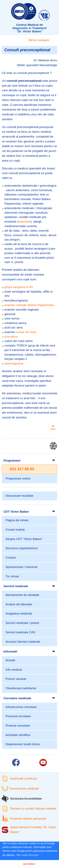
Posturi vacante (16, 679)
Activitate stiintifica (18, 735)
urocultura (11, 337)
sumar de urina (26, 332)
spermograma (14, 363)
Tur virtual (12, 576)
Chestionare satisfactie (21, 688)
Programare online (18, 478)
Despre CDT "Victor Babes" (24, 539)
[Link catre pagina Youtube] (43, 763)
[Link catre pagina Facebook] (16, 763)
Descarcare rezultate (19, 496)
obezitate (25, 222)
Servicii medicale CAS (20, 632)
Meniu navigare (39, 40)
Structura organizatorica (22, 548)
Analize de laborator (19, 604)
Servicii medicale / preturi (22, 623)
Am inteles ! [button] (30, 864)
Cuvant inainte (15, 530)
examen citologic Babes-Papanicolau (29, 305)
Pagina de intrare (17, 520)
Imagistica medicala (19, 613)
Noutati (10, 660)
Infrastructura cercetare (21, 707)
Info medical (14, 670)
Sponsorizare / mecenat (21, 567)
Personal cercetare (18, 716)
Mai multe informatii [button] (27, 855)
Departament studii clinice (23, 744)
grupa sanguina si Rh (19, 287)
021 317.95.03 (22, 469)
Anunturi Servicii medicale (23, 642)
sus (53, 429)
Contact (11, 558)
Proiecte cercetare (18, 726)
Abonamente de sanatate (22, 595)
